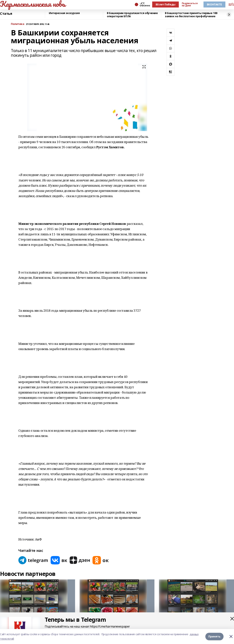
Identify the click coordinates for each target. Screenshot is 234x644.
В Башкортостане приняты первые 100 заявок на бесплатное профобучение (191, 15)
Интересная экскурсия (64, 13)
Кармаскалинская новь (33, 4)
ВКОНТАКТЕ (214, 4)
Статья (6, 14)
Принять (214, 636)
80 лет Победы (165, 4)
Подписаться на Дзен (190, 4)
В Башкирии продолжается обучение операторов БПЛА (132, 15)
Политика (18, 24)
